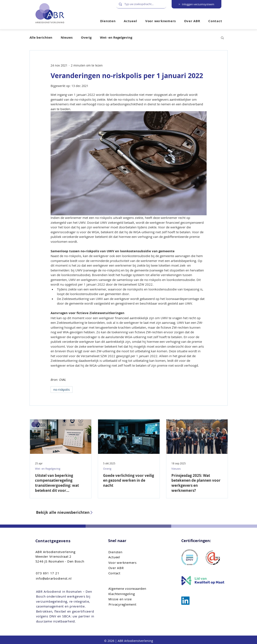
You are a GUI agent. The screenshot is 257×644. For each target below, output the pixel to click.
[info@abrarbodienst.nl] (57, 578)
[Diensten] (130, 552)
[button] (161, 21)
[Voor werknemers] (130, 563)
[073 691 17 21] (57, 573)
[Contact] (130, 573)
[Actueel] (130, 557)
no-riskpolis (62, 390)
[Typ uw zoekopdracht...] (141, 4)
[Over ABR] (130, 568)
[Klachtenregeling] (130, 594)
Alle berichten (41, 38)
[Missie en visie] (130, 599)
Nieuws (67, 38)
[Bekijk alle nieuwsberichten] (66, 512)
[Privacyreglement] (130, 604)
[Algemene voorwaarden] (130, 589)
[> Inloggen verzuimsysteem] (196, 4)
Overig (86, 38)
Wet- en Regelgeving (116, 38)
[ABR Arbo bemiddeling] (185, 601)
